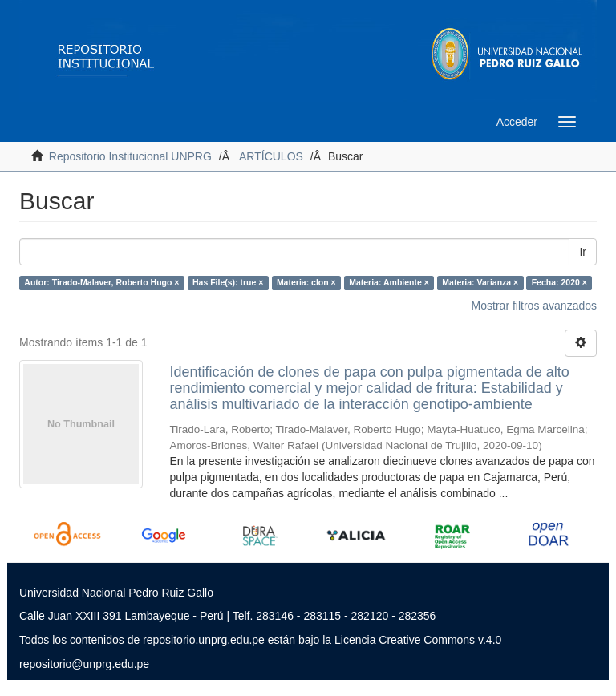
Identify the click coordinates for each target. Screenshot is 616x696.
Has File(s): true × (228, 282)
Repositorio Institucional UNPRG (130, 156)
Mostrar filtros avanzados (534, 306)
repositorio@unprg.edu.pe (84, 664)
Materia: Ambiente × (389, 282)
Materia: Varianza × (480, 282)
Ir (583, 252)
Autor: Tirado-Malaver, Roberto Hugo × (101, 282)
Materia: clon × (306, 282)
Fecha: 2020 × (559, 282)
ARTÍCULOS (271, 156)
